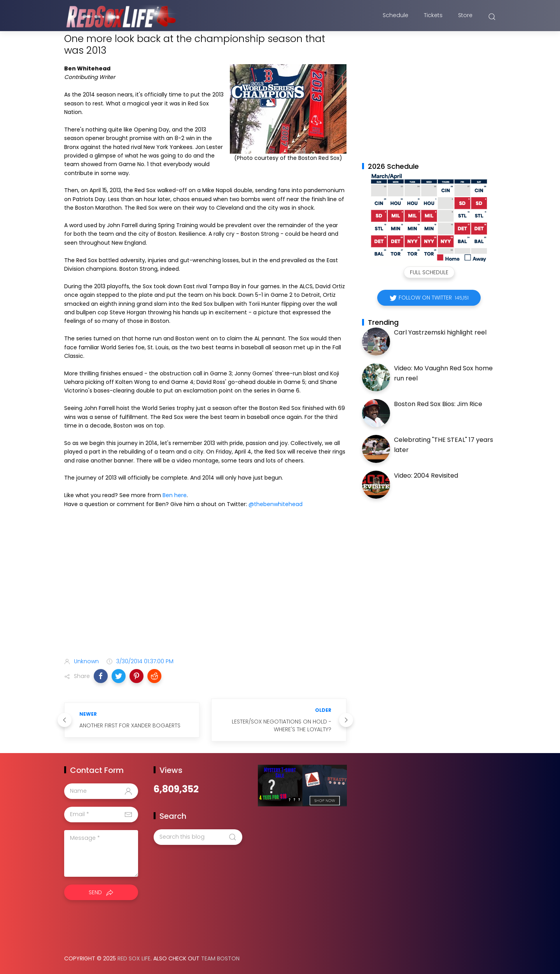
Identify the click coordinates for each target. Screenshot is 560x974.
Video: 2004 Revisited (426, 476)
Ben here (175, 495)
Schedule (395, 17)
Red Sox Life (134, 958)
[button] (101, 676)
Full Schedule (429, 272)
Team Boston (220, 958)
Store (465, 17)
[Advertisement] (205, 590)
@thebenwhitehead (276, 504)
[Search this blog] (198, 837)
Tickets (433, 17)
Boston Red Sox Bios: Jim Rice (438, 404)
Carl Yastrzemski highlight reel (440, 332)
